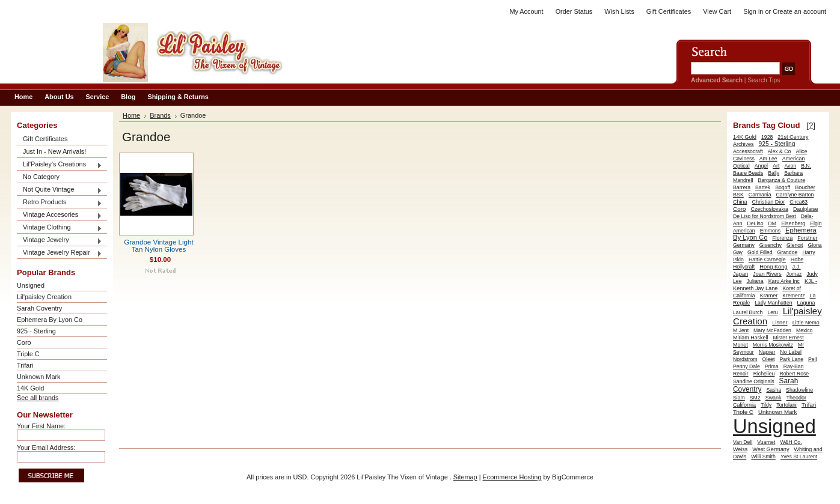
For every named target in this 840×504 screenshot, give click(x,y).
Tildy (766, 405)
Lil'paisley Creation (44, 297)
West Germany (771, 449)
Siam (739, 398)
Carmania (760, 195)
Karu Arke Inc (784, 281)
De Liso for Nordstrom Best (765, 216)
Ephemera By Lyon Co (50, 320)
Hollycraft (744, 267)
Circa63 (799, 202)
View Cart (717, 11)
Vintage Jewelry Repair (60, 253)
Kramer (769, 296)
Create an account (799, 11)
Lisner (780, 323)
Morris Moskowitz (773, 345)
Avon (790, 166)
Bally (774, 173)
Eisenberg (793, 223)
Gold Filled (760, 252)
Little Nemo (806, 323)
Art (776, 166)
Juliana (755, 281)
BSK (738, 195)
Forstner (807, 238)
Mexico (805, 330)
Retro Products (60, 203)
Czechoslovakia (769, 209)
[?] (811, 125)
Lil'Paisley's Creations (60, 165)
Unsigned (31, 285)
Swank (774, 398)
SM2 (755, 398)
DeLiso (756, 223)
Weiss (740, 449)
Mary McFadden (772, 330)
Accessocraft (748, 151)
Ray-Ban (794, 366)
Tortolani (786, 405)
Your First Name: (41, 426)
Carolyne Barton (795, 195)
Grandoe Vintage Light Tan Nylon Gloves (158, 246)
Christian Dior (769, 202)
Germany (744, 245)
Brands (160, 115)
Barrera (742, 187)
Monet (740, 345)
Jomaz (794, 274)
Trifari (25, 365)
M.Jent (741, 330)
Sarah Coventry (40, 308)
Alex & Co (780, 151)
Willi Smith (763, 457)
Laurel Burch (748, 312)
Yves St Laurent (799, 457)
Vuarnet (766, 442)
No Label (791, 352)
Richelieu (764, 374)
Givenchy (771, 245)
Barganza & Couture (781, 180)
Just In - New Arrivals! (54, 151)
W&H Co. (791, 442)
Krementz (793, 296)
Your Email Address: (46, 448)
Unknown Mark (39, 377)
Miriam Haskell (750, 338)
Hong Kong (773, 267)
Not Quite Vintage (60, 190)
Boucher (805, 187)
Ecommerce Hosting (512, 477)
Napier (767, 352)
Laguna (806, 303)
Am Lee (768, 159)
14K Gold (30, 388)
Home (131, 115)
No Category (41, 177)
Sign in (753, 11)
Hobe (797, 260)
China (740, 202)
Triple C (28, 354)
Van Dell (743, 442)
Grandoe (788, 252)
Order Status (574, 11)
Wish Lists (619, 11)
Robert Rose (794, 374)
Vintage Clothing (60, 228)
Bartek (763, 187)
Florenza (782, 238)
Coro (24, 342)
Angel (761, 166)
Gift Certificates (669, 11)
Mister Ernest (788, 338)
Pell (813, 359)
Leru (772, 312)
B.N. (806, 166)
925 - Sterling (36, 331)
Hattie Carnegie (767, 260)
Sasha (774, 390)
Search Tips (764, 80)
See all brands (38, 398)
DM (773, 223)
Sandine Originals (754, 381)
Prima (772, 366)
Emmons (770, 231)
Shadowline (799, 390)
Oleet (769, 359)
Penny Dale (746, 366)
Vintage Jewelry (60, 241)
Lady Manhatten (773, 303)
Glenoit (795, 245)
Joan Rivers (767, 274)
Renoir (741, 374)
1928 (767, 137)
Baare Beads (748, 173)
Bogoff (783, 187)
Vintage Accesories (60, 215)
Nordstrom (745, 359)
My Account (526, 11)
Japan (740, 274)
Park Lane (791, 359)
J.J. (797, 267)
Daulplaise (806, 209)
